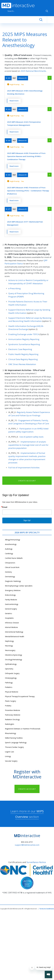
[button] (28, 87)
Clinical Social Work (12, 567)
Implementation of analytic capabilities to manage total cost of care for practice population (28, 445)
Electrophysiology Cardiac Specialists (19, 586)
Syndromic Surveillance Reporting (24, 344)
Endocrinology (10, 595)
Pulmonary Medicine (13, 715)
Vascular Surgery (11, 761)
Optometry (9, 669)
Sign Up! (27, 520)
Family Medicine (11, 600)
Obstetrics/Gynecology (13, 655)
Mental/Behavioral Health (15, 636)
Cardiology (9, 554)
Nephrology (9, 641)
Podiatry (8, 706)
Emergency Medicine (13, 590)
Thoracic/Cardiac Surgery (14, 747)
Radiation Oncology (12, 719)
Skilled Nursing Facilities (14, 738)
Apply (47, 11)
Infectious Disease (12, 623)
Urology (8, 756)
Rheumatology (10, 733)
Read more (14, 101)
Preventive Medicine (13, 710)
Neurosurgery (10, 650)
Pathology (9, 683)
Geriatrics (9, 613)
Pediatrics (9, 687)
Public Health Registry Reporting (23, 354)
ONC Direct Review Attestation (22, 364)
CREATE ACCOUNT (27, 481)
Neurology (9, 646)
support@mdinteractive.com (27, 845)
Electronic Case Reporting (20, 349)
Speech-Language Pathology (16, 743)
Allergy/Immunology (13, 540)
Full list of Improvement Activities (24, 468)
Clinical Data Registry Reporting (23, 359)
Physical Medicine (12, 692)
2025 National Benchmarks (33, 71)
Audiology (9, 549)
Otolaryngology (11, 678)
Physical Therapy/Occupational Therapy (20, 696)
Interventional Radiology (14, 632)
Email (5, 507)
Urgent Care (10, 752)
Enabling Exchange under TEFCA (24, 334)
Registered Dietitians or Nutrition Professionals (23, 729)
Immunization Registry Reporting (24, 339)
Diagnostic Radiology (13, 581)
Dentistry (8, 572)
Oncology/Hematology (13, 660)
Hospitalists (9, 618)
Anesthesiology (11, 544)
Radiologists (10, 724)
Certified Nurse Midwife (14, 558)
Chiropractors (10, 563)
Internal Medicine (11, 627)
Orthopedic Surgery (12, 673)
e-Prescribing (14, 288)
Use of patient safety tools (31, 437)
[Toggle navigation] (51, 20)
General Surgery (11, 609)
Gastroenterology (12, 604)
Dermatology (10, 577)
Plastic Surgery (10, 701)
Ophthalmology (11, 664)
